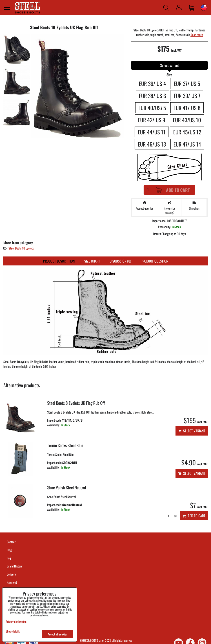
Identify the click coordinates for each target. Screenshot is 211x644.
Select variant (192, 431)
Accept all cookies (58, 634)
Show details (13, 631)
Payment (12, 582)
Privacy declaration (16, 622)
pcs (171, 516)
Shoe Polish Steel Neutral (67, 487)
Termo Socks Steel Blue (65, 445)
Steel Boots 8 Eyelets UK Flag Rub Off (76, 403)
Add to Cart (173, 190)
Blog (9, 550)
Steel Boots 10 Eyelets (21, 248)
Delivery (11, 574)
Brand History (15, 566)
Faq (9, 558)
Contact (11, 542)
